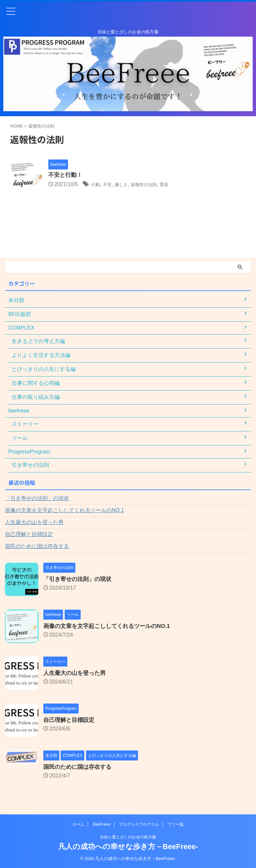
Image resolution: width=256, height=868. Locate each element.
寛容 (178, 185)
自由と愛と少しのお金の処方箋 (128, 837)
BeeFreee (102, 824)
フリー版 (176, 824)
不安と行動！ (66, 175)
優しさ (127, 185)
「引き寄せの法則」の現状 (37, 498)
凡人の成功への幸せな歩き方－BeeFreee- (128, 847)
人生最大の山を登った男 (34, 522)
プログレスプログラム (139, 824)
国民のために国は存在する (37, 546)
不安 (110, 185)
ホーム (78, 824)
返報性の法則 (154, 185)
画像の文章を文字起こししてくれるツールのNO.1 (64, 510)
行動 (97, 185)
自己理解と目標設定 (29, 534)
